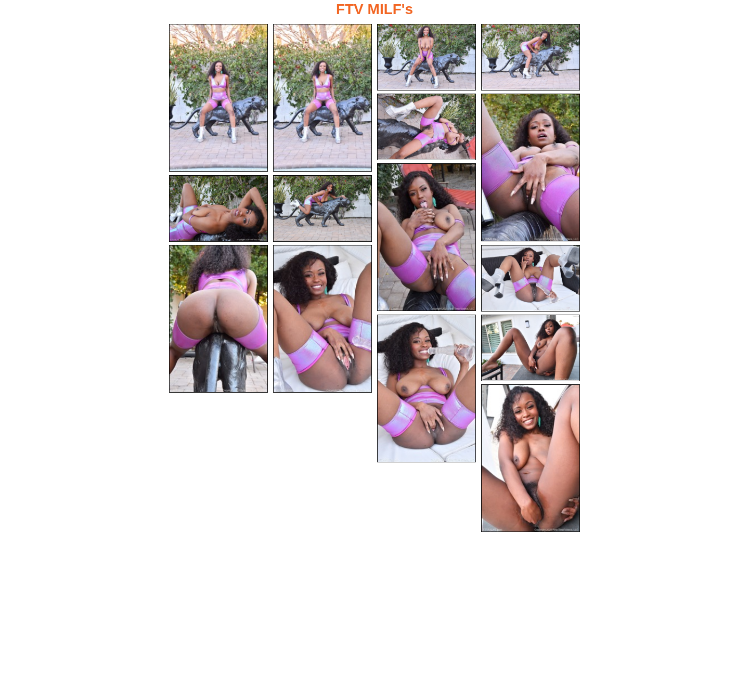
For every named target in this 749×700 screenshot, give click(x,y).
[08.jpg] (218, 209)
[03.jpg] (427, 57)
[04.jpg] (531, 57)
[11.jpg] (322, 319)
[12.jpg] (531, 278)
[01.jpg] (218, 98)
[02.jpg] (322, 98)
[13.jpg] (427, 388)
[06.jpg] (531, 167)
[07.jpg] (427, 237)
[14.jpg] (531, 348)
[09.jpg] (322, 209)
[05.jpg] (427, 127)
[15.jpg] (531, 458)
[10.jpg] (218, 319)
